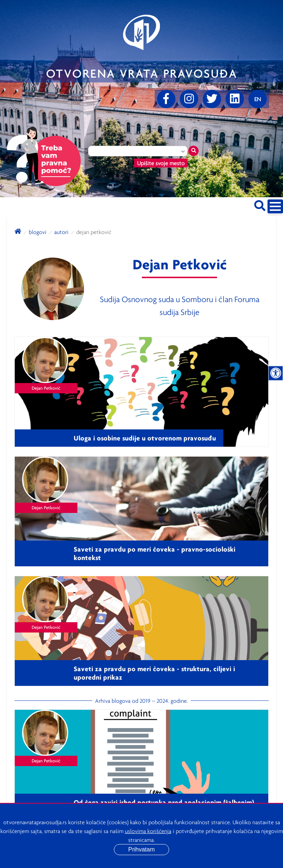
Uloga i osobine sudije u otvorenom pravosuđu (145, 438)
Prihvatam (141, 849)
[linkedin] (235, 99)
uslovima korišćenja (148, 831)
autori (61, 232)
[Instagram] (189, 99)
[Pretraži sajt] (260, 204)
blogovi (38, 232)
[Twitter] (212, 99)
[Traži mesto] (193, 151)
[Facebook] (166, 99)
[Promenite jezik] (258, 99)
